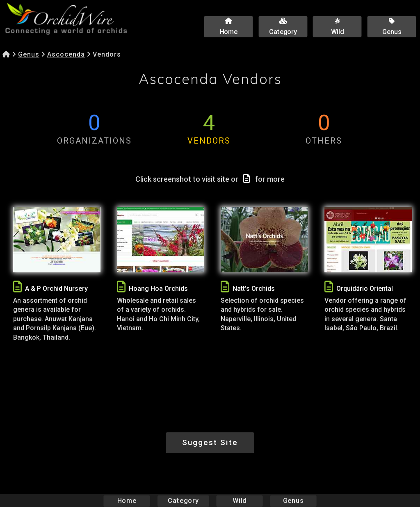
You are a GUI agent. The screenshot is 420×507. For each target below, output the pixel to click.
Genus (29, 54)
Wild (240, 501)
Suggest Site (210, 442)
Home (127, 501)
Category (183, 501)
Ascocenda (66, 54)
